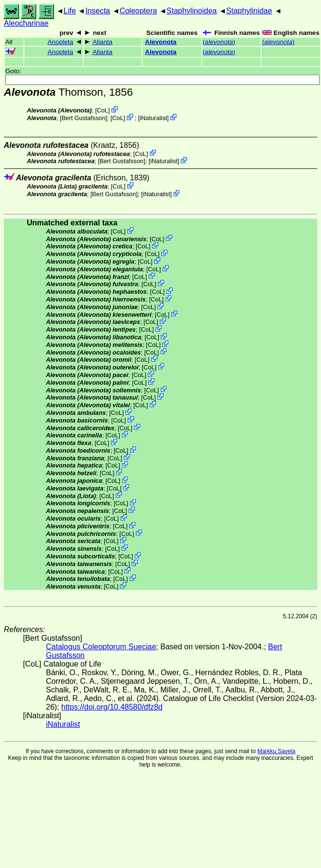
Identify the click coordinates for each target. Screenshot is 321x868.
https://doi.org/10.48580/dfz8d (112, 707)
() (219, 42)
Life (70, 11)
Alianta (102, 42)
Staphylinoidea (192, 11)
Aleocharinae (26, 23)
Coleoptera (138, 11)
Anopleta (60, 42)
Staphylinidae (249, 11)
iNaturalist (153, 118)
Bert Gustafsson (84, 118)
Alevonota (161, 42)
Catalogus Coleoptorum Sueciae (101, 647)
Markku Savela (276, 751)
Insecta (98, 11)
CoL (103, 110)
